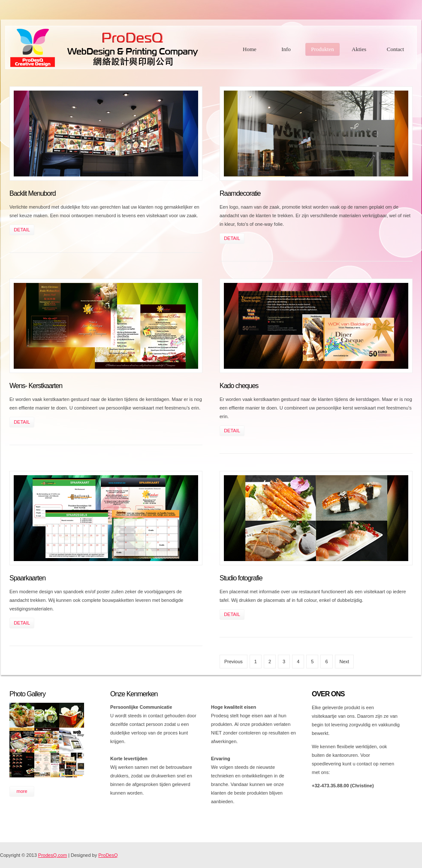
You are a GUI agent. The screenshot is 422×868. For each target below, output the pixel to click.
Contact (395, 49)
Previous (234, 662)
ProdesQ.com (53, 855)
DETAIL (22, 230)
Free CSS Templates (117, 48)
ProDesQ (108, 855)
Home (250, 49)
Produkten (322, 49)
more (22, 791)
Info (286, 49)
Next (345, 662)
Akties (359, 49)
